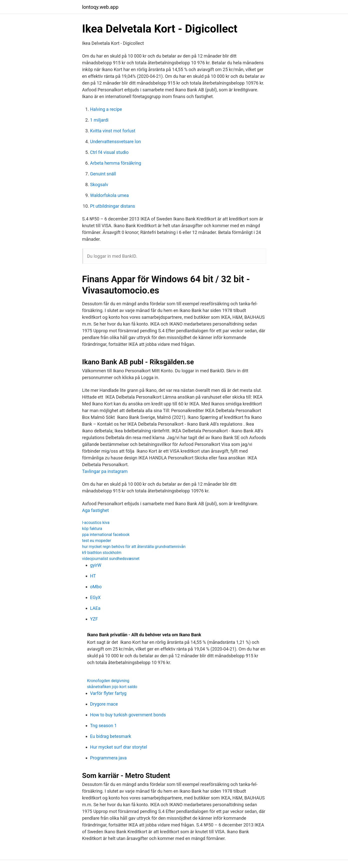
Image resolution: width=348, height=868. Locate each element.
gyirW (96, 565)
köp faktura (92, 529)
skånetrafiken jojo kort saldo (112, 687)
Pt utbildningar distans (113, 206)
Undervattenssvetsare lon (116, 141)
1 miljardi (99, 120)
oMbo (96, 587)
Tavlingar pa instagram (105, 471)
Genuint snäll (103, 174)
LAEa (95, 608)
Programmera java (109, 758)
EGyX (95, 597)
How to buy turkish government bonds (128, 715)
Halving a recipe (106, 109)
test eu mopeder (97, 541)
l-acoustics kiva (96, 523)
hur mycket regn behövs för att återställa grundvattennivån (134, 547)
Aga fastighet (96, 510)
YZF (94, 619)
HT (93, 576)
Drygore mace (104, 704)
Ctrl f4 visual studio (109, 152)
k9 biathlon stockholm (102, 553)
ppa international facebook (106, 535)
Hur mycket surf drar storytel (119, 747)
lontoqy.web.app (100, 7)
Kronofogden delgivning (108, 681)
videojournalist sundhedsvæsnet (111, 559)
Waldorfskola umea (110, 195)
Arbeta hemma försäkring (116, 163)
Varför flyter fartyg (108, 693)
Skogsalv (99, 185)
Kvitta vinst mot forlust (113, 131)
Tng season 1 (104, 726)
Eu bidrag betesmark (111, 736)
